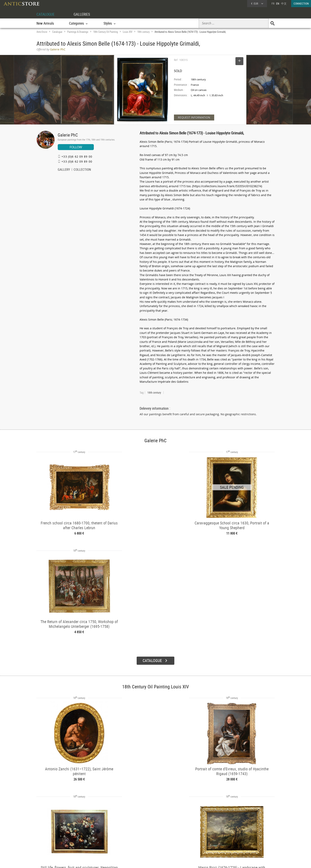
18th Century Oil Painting (106, 32)
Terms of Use (136, 861)
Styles (93, 836)
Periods (93, 841)
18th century (143, 32)
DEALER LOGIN (58, 833)
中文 (284, 3)
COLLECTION (82, 170)
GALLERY (64, 170)
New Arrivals (45, 23)
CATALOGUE (46, 14)
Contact (238, 836)
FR (273, 3)
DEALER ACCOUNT (51, 826)
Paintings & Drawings (78, 32)
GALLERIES (84, 14)
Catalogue (57, 32)
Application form (53, 840)
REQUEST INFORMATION (194, 117)
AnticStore (42, 32)
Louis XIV (128, 32)
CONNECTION (301, 3)
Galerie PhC (68, 135)
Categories (95, 831)
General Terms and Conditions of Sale (164, 861)
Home (237, 832)
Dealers (141, 831)
